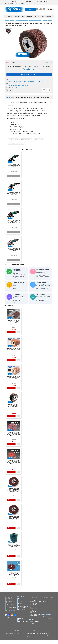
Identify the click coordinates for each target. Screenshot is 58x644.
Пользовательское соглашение (35, 619)
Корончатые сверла (11, 612)
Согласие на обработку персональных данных (34, 610)
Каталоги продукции (21, 604)
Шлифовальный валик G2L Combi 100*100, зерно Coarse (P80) (14, 382)
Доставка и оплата (9, 4)
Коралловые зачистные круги (16, 147)
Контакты (49, 21)
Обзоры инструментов (27, 21)
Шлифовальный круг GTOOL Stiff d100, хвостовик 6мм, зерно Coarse (14, 578)
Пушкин (33, 629)
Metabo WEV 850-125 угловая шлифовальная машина (14, 170)
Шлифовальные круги (26, 144)
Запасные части (11, 615)
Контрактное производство (46, 607)
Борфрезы (9, 607)
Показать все (44, 150)
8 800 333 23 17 (29, 74)
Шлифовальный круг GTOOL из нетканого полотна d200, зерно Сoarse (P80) (14, 522)
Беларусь (21, 623)
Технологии (21, 606)
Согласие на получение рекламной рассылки (34, 615)
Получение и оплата (48, 601)
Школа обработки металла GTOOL (23, 612)
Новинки (17, 21)
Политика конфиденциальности (36, 605)
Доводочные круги (13, 144)
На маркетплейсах (23, 624)
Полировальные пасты (10, 610)
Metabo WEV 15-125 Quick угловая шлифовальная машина (14, 254)
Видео (20, 608)
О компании (41, 21)
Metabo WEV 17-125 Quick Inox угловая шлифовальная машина (14, 226)
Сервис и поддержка (20, 4)
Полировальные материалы (10, 605)
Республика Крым (23, 626)
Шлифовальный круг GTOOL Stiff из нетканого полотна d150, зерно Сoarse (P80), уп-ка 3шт (14, 438)
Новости (33, 603)
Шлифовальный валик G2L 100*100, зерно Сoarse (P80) (14, 353)
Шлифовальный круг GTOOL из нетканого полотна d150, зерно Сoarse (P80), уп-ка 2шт (14, 494)
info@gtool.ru (28, 2)
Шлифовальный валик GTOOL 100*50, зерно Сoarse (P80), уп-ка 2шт (14, 410)
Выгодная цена (22, 614)
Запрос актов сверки (46, 604)
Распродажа (10, 21)
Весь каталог (9, 613)
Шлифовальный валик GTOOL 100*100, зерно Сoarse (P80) (14, 326)
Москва (32, 628)
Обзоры (20, 609)
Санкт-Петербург (35, 626)
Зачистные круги (39, 144)
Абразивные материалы (9, 602)
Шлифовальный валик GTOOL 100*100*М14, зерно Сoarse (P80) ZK (14, 550)
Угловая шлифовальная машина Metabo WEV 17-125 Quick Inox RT (14, 198)
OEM (35, 21)
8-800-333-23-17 (11, 622)
